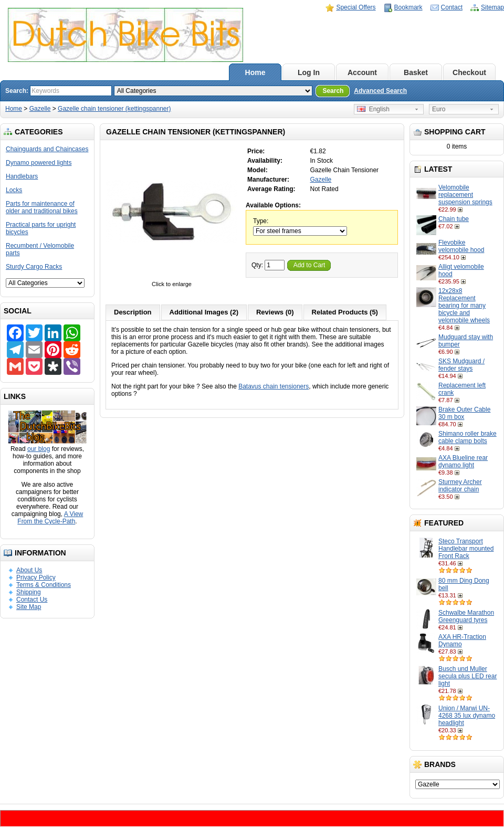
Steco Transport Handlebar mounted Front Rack (466, 549)
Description (133, 312)
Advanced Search (380, 91)
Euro (439, 109)
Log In (309, 72)
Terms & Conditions (44, 585)
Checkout (469, 72)
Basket (416, 72)
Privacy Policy (36, 577)
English (373, 109)
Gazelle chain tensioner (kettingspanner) (114, 109)
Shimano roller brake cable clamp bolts (468, 437)
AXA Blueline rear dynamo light (463, 461)
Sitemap (492, 7)
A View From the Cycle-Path (50, 518)
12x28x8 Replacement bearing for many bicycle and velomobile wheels (464, 306)
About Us (29, 570)
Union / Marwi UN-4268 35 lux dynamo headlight (467, 716)
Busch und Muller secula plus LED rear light (468, 676)
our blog (39, 449)
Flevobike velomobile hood (461, 246)
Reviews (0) (275, 312)
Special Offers (356, 7)
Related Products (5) (345, 312)
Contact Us (32, 600)
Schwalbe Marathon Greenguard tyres (466, 616)
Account (362, 72)
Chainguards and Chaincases (47, 149)
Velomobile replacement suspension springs (465, 195)
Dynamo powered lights (39, 163)
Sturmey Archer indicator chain (460, 486)
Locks (14, 190)
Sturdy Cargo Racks (34, 267)
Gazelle (40, 109)
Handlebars (22, 176)
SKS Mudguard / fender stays (461, 365)
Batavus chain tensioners (274, 386)
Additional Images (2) (204, 312)
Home (255, 72)
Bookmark (408, 7)
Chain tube (454, 219)
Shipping (29, 592)
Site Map (29, 607)
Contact (452, 7)
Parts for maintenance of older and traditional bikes (42, 207)
